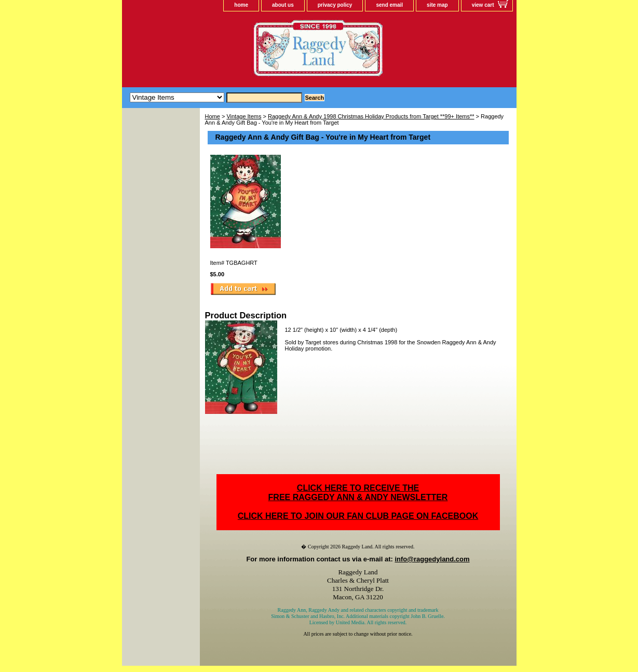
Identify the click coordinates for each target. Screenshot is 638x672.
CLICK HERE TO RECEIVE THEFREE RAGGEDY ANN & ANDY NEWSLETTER (358, 493)
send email (389, 5)
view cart (483, 5)
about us (283, 5)
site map (437, 5)
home (241, 5)
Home (213, 116)
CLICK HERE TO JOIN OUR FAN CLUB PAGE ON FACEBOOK (358, 516)
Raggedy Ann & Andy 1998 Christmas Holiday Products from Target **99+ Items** (371, 116)
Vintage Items (244, 116)
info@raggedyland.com (432, 559)
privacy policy (335, 5)
